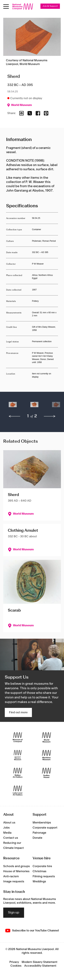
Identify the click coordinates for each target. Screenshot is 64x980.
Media (7, 833)
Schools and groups (17, 866)
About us (9, 823)
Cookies (16, 966)
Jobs (6, 828)
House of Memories (16, 871)
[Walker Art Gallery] (18, 773)
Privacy (14, 962)
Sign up (14, 913)
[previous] (15, 416)
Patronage (39, 833)
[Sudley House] (47, 773)
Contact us (11, 838)
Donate (37, 838)
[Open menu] (6, 7)
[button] (13, 406)
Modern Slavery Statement (40, 962)
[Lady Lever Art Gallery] (18, 791)
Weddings (39, 882)
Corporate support (45, 828)
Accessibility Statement (40, 966)
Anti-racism (11, 876)
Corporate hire (42, 866)
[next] (50, 416)
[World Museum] (47, 737)
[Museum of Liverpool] (18, 737)
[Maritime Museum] (47, 755)
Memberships (42, 823)
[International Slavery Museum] (18, 755)
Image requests (14, 882)
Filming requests (44, 876)
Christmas (40, 871)
